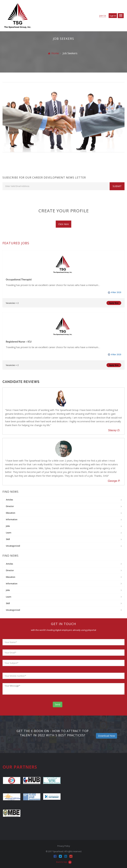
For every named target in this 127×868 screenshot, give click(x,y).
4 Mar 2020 (116, 292)
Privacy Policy (64, 846)
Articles (10, 500)
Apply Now (114, 303)
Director (10, 506)
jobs (8, 526)
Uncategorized (13, 546)
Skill (8, 539)
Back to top (64, 862)
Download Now (106, 736)
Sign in (113, 16)
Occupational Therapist (19, 280)
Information (12, 519)
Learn (9, 533)
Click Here (63, 224)
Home (53, 53)
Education (11, 513)
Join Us (103, 16)
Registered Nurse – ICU (19, 342)
